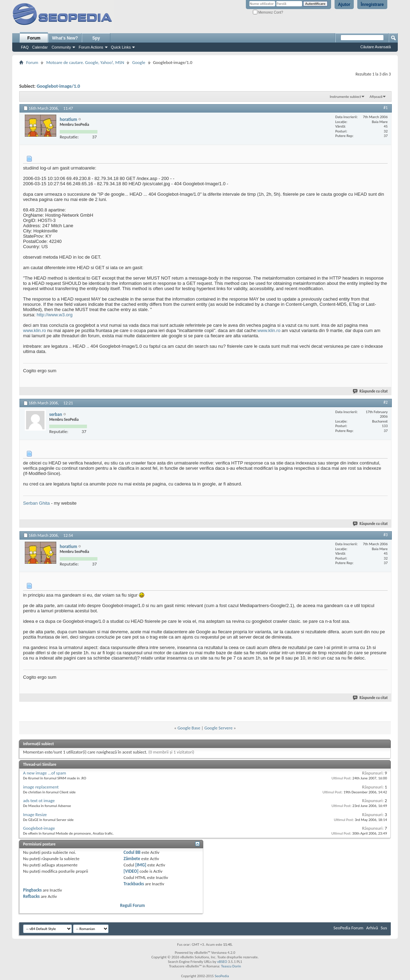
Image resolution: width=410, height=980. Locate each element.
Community (61, 47)
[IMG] (141, 865)
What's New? (65, 38)
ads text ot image (39, 801)
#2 (386, 402)
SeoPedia (222, 976)
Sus (384, 928)
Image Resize (35, 815)
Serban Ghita (36, 503)
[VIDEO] (131, 871)
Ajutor (344, 5)
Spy (96, 38)
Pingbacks (32, 890)
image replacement (41, 787)
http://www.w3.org (55, 315)
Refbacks (31, 896)
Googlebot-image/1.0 (58, 86)
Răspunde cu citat (371, 391)
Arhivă (372, 928)
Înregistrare (372, 5)
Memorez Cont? (268, 12)
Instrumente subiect (345, 97)
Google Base (189, 728)
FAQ (25, 47)
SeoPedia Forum (349, 928)
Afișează (376, 97)
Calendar (40, 47)
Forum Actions (91, 47)
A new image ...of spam (45, 773)
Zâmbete (132, 859)
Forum (34, 38)
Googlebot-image (39, 828)
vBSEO (222, 962)
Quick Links (121, 47)
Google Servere (218, 728)
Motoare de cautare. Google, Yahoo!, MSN (85, 62)
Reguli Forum (133, 905)
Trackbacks (134, 884)
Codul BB (132, 852)
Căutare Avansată (376, 47)
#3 (386, 535)
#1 (386, 108)
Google (138, 62)
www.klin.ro (35, 330)
